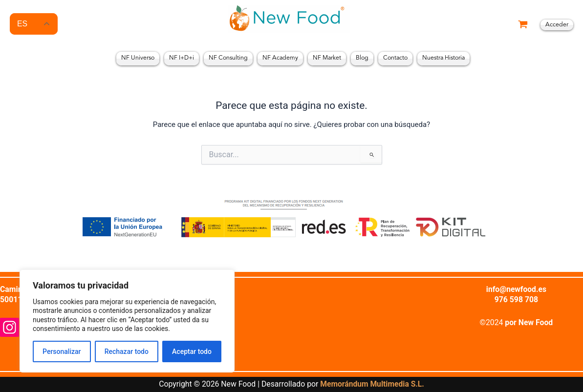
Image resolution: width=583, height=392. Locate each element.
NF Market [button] (327, 58)
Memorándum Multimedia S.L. (372, 384)
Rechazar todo (127, 351)
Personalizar (62, 351)
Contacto (395, 58)
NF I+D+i (182, 58)
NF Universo (138, 58)
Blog (362, 58)
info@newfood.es (516, 289)
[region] (127, 321)
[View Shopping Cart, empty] (523, 25)
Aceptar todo (192, 351)
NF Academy (280, 58)
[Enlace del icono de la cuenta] (557, 25)
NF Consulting (228, 58)
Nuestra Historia (443, 58)
